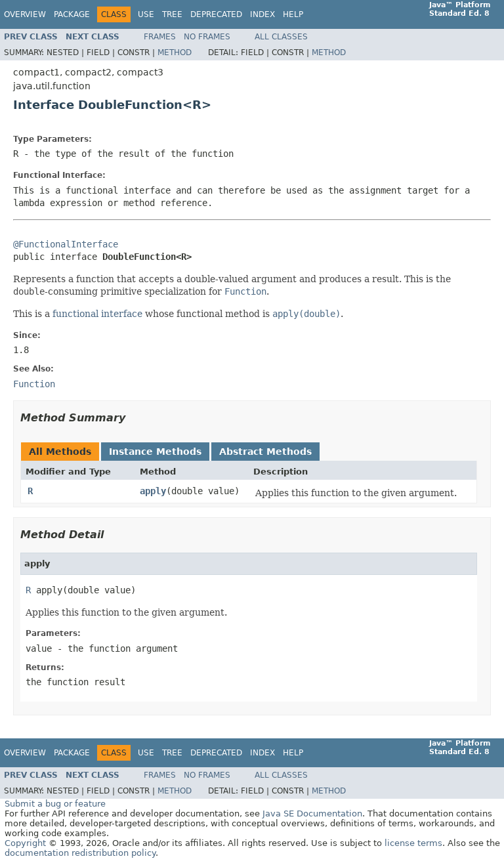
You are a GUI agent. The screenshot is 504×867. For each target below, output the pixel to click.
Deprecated (216, 14)
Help (293, 14)
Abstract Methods (265, 452)
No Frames (207, 37)
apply (153, 491)
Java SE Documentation (312, 814)
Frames (160, 37)
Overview (25, 14)
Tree (172, 14)
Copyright (25, 843)
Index (262, 14)
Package (72, 14)
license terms (413, 843)
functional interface (97, 314)
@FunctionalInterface (66, 244)
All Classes (281, 37)
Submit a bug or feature (55, 804)
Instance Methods (155, 452)
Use (146, 14)
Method (175, 53)
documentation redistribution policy (80, 853)
